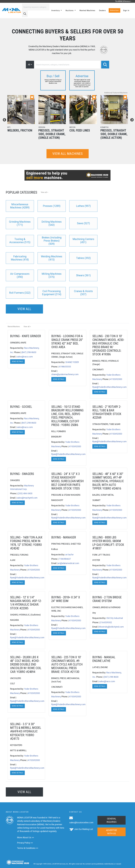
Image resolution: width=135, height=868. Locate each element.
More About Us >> (26, 838)
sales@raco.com (25, 357)
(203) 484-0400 (25, 493)
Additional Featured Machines (116, 93)
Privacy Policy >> (25, 843)
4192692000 (116, 379)
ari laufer (69, 555)
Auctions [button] (70, 11)
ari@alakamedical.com (68, 563)
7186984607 (65, 559)
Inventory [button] (56, 11)
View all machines (68, 154)
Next (131, 119)
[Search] (36, 7)
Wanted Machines (87, 11)
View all (24, 309)
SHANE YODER (72, 362)
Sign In (126, 11)
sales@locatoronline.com (81, 823)
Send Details (17, 362)
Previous (4, 119)
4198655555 (65, 367)
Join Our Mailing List (83, 829)
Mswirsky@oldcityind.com (111, 627)
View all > (44, 192)
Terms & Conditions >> (28, 848)
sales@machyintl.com (27, 498)
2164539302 (106, 622)
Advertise (114, 10)
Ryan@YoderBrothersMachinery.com (109, 387)
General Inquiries (112, 820)
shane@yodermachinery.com (65, 374)
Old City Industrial (115, 618)
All (29, 65)
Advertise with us (112, 832)
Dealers (102, 11)
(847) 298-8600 (29, 352)
